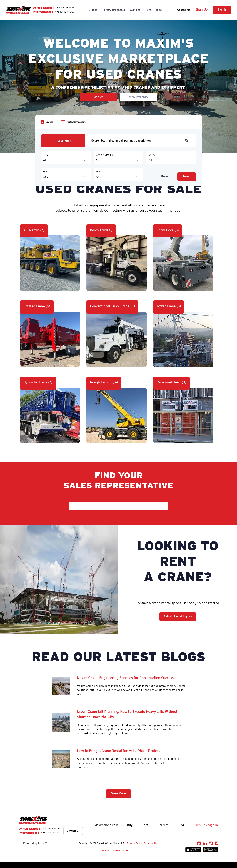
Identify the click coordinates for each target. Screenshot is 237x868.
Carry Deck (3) (168, 230)
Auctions (135, 10)
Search (187, 177)
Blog (159, 10)
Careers (163, 825)
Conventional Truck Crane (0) (112, 306)
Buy (130, 825)
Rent (148, 10)
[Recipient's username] (136, 141)
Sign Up (202, 10)
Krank (43, 843)
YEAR (99, 171)
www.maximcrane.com (119, 850)
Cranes (93, 10)
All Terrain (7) (34, 230)
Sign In (222, 10)
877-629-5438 (66, 8)
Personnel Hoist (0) (171, 382)
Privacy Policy (135, 843)
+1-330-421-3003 (65, 12)
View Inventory (139, 97)
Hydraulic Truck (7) (38, 382)
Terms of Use (151, 843)
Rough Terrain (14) (104, 382)
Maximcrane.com (106, 825)
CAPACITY (154, 155)
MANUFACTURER (104, 155)
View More (118, 793)
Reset (165, 177)
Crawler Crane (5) (37, 306)
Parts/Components (114, 10)
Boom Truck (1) (101, 230)
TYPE (46, 155)
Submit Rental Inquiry (178, 617)
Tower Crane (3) (169, 306)
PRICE (46, 171)
